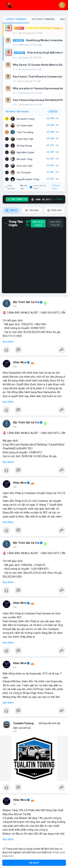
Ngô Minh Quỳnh (25, 152)
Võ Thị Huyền (24, 173)
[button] (62, 5)
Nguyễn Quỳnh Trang (28, 179)
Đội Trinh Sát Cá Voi (26, 302)
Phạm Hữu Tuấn (25, 139)
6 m (15, 306)
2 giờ (16, 487)
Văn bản (32, 210)
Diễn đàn (24, 187)
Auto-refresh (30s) (38, 187)
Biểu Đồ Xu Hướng (38, 223)
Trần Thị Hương (25, 132)
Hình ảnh (54, 210)
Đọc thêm (8, 342)
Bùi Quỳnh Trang (25, 119)
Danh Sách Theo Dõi (55, 223)
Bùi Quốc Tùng (24, 159)
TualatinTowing (23, 723)
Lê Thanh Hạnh (25, 126)
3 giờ (16, 731)
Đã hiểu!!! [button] (34, 863)
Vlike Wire (20, 362)
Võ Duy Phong (24, 146)
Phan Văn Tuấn (25, 166)
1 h (15, 367)
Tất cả (11, 210)
